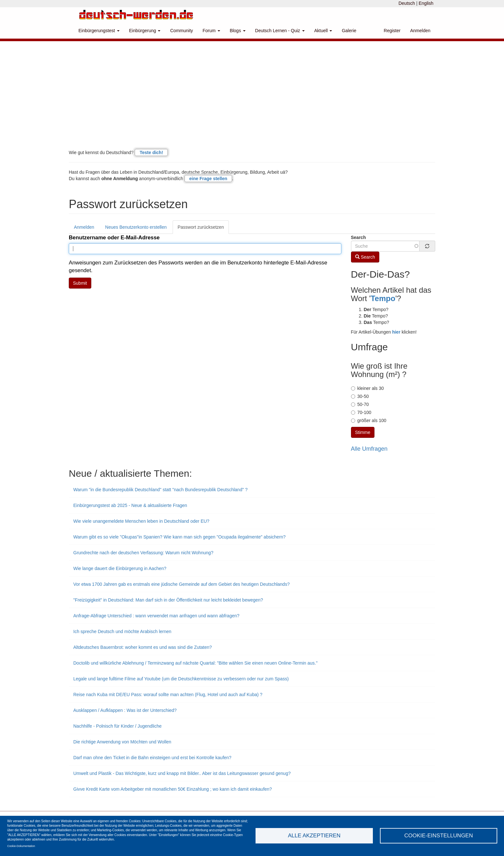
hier (396, 332)
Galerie (349, 31)
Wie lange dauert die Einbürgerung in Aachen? (120, 568)
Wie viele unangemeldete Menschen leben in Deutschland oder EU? (141, 521)
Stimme (363, 432)
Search (359, 237)
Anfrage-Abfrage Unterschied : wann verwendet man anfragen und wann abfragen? (156, 616)
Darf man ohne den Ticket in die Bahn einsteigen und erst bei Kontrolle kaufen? (152, 758)
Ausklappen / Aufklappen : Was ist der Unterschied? (125, 710)
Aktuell (323, 31)
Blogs (238, 31)
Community (181, 31)
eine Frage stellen (208, 179)
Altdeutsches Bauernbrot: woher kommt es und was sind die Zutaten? (143, 647)
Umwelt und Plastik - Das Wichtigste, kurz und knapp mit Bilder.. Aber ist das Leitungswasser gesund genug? (182, 773)
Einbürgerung (145, 31)
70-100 (361, 412)
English (426, 3)
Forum (211, 31)
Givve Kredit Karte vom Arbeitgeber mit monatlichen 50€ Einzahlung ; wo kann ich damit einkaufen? (173, 789)
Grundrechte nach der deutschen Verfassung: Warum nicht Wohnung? (143, 553)
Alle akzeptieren (314, 836)
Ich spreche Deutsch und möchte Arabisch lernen (122, 631)
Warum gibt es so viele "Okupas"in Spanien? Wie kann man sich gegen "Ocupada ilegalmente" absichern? (180, 537)
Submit (80, 283)
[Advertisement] (252, 100)
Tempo (383, 298)
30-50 (360, 396)
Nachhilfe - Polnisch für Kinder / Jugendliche (117, 726)
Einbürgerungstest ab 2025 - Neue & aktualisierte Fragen (130, 505)
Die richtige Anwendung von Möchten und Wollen (122, 742)
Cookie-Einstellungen (439, 836)
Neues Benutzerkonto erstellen (136, 227)
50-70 (360, 404)
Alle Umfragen (369, 449)
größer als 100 (369, 420)
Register (392, 31)
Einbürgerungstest (99, 31)
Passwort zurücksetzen (201, 227)
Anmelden (420, 31)
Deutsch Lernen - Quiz (280, 31)
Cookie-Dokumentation (21, 846)
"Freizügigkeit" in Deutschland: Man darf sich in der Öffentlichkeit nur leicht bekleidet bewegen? (168, 600)
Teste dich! (151, 152)
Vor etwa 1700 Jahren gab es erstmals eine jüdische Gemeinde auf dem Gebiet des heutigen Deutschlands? (181, 584)
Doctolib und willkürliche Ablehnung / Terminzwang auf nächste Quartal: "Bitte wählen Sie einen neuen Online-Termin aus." (195, 663)
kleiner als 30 (368, 388)
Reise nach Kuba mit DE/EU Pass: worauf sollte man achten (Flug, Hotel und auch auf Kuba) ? (168, 695)
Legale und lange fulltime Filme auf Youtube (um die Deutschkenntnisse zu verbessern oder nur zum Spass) (181, 679)
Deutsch (407, 3)
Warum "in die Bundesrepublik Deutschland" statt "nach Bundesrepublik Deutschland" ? (160, 490)
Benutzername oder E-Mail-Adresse (114, 238)
